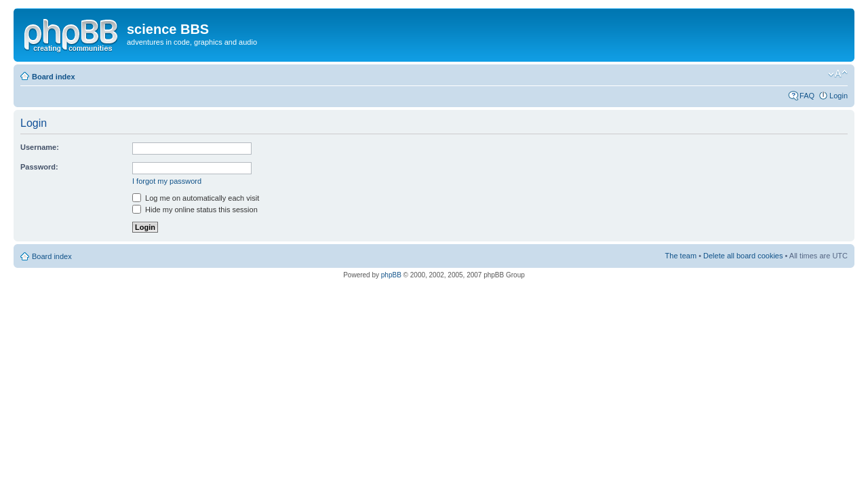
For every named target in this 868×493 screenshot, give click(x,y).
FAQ (807, 96)
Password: (39, 167)
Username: (40, 147)
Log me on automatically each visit (196, 198)
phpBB (391, 275)
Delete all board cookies (743, 256)
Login (839, 96)
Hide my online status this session (195, 210)
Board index (54, 77)
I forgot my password (167, 181)
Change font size (838, 74)
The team (681, 256)
